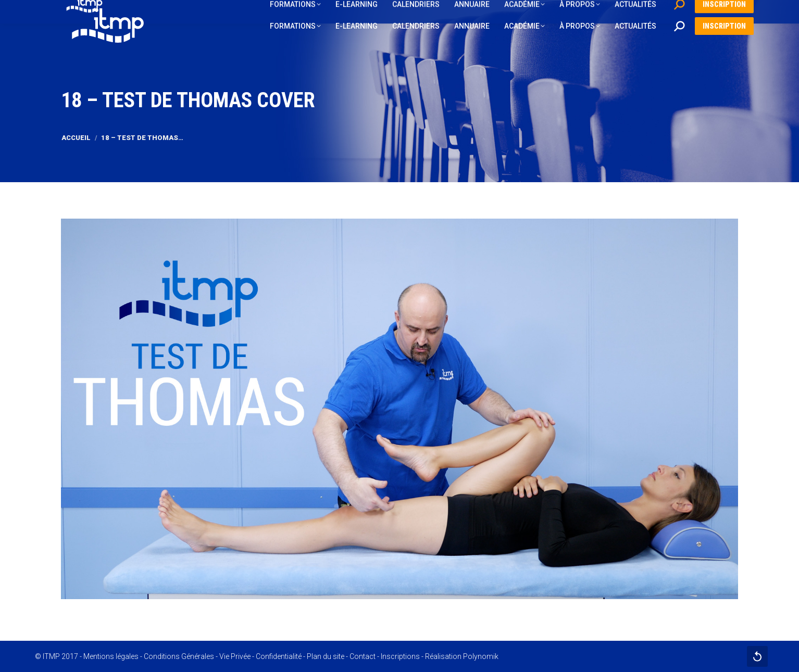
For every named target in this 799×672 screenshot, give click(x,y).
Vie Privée (235, 656)
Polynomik (481, 656)
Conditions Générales (179, 656)
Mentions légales (111, 656)
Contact (363, 656)
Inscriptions (400, 656)
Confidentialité (279, 656)
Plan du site (326, 656)
